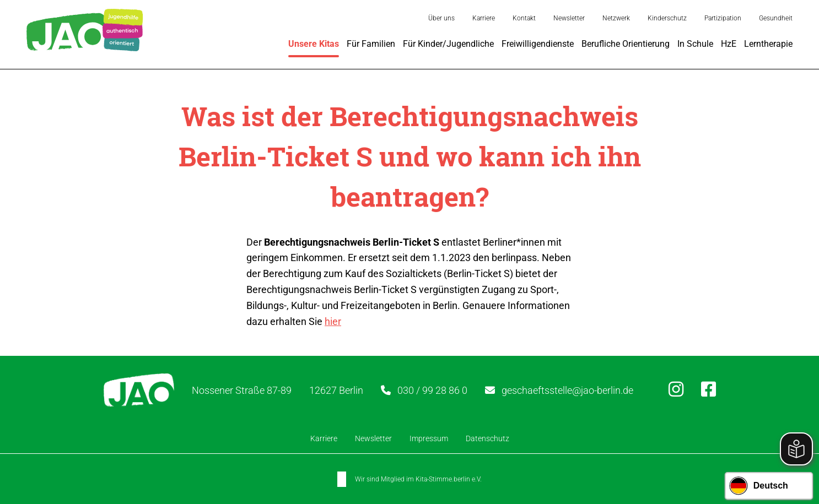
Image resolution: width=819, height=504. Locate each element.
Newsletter (569, 18)
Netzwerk (616, 18)
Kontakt (524, 18)
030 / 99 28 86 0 (432, 390)
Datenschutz (487, 438)
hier (333, 321)
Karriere (484, 18)
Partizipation (723, 18)
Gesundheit (776, 18)
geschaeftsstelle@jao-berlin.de (567, 390)
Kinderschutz (667, 18)
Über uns (441, 18)
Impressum (429, 438)
